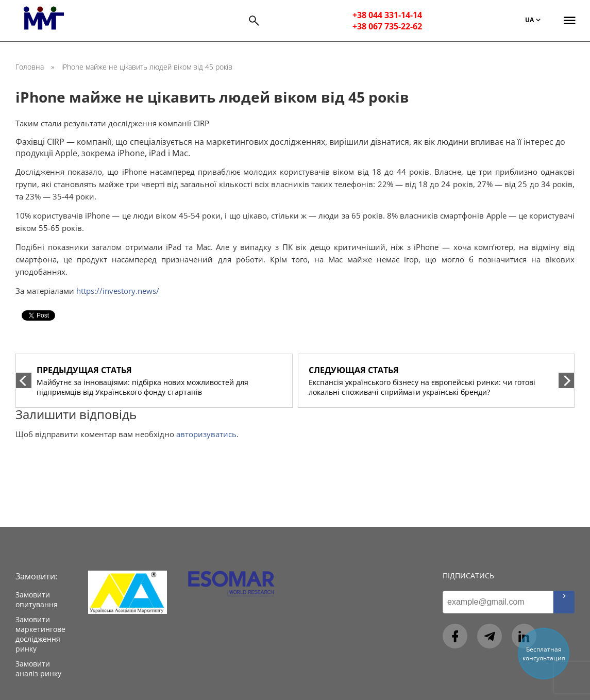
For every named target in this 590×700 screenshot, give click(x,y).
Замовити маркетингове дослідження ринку (40, 634)
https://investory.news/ (118, 291)
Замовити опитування (37, 599)
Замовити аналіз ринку (38, 669)
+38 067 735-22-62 (387, 26)
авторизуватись (206, 434)
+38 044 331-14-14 (387, 15)
